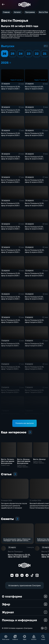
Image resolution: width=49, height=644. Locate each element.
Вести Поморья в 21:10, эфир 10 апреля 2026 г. (34, 274)
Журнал (24, 612)
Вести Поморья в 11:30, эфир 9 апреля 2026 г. (34, 321)
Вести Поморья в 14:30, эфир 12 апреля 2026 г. (11, 251)
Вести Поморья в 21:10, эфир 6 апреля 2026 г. (34, 415)
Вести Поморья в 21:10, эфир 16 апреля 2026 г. (11, 111)
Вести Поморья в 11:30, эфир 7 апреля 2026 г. (34, 391)
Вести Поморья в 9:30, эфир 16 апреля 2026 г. (34, 111)
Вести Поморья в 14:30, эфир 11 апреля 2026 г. (35, 251)
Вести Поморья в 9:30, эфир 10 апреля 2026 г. (34, 298)
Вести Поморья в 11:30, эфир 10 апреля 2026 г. (11, 298)
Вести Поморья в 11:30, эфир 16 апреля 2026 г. (34, 134)
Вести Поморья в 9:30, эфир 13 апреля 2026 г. (34, 228)
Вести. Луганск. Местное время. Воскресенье (8, 461)
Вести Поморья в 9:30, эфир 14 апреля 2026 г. (11, 204)
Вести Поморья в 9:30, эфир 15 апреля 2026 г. (34, 158)
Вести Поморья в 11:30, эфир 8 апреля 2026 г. (34, 368)
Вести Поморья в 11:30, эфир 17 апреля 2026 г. (11, 88)
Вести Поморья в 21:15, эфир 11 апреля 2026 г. (11, 274)
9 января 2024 (6, 501)
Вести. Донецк (39, 459)
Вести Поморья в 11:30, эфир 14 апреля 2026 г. (34, 204)
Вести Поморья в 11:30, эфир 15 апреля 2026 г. (11, 158)
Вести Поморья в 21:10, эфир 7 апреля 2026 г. (11, 368)
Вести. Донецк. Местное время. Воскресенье (24, 461)
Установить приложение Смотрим (24, 585)
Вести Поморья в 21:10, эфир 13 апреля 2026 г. (34, 181)
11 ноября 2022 (35, 501)
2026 (10, 63)
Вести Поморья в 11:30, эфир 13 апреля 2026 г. (11, 228)
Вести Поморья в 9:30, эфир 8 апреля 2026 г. (10, 391)
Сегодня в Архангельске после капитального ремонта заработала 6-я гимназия (14, 506)
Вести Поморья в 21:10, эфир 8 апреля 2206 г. (34, 345)
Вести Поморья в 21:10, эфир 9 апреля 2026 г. (11, 321)
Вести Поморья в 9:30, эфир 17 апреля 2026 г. (34, 88)
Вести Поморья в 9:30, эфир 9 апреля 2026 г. (10, 345)
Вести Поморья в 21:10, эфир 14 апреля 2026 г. (11, 134)
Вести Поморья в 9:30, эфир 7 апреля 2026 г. (10, 415)
